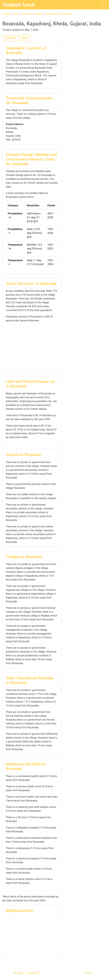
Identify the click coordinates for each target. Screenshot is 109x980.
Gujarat (26, 14)
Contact (88, 973)
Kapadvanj (51, 14)
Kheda (38, 14)
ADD (24, 38)
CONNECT (10, 38)
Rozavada (66, 14)
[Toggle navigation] (102, 5)
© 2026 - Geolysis (27, 973)
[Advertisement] (32, 347)
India (16, 14)
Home (6, 14)
